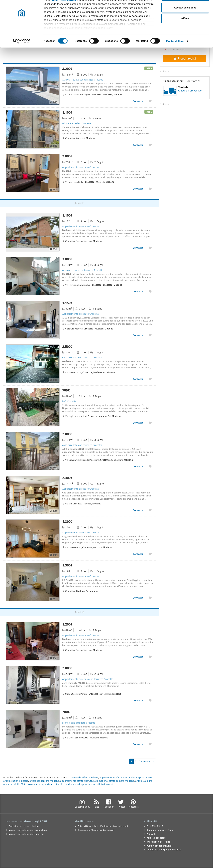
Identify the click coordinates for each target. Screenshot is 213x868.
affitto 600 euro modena (27, 784)
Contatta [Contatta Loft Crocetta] (138, 423)
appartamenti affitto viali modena (118, 777)
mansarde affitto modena (84, 777)
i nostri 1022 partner (63, 12)
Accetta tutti (185, 9)
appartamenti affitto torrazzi (97, 784)
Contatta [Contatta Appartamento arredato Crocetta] (138, 189)
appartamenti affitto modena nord (61, 784)
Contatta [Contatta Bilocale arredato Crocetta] (138, 145)
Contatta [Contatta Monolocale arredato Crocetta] (138, 744)
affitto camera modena (121, 781)
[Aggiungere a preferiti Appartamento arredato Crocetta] (150, 189)
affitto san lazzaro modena (44, 781)
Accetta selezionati (185, 20)
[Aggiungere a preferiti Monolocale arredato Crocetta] (150, 744)
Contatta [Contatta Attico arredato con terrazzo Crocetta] (138, 101)
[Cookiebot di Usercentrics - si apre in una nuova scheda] (22, 53)
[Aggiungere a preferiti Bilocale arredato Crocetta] (150, 145)
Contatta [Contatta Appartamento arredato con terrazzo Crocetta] (138, 700)
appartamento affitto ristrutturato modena (84, 781)
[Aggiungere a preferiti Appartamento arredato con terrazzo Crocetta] (150, 700)
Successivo (147, 761)
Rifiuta (185, 31)
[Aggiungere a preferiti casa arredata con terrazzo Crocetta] (150, 379)
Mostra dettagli (175, 53)
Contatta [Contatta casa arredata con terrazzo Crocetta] (138, 379)
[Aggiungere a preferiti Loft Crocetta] (150, 423)
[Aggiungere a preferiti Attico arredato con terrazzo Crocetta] (150, 101)
